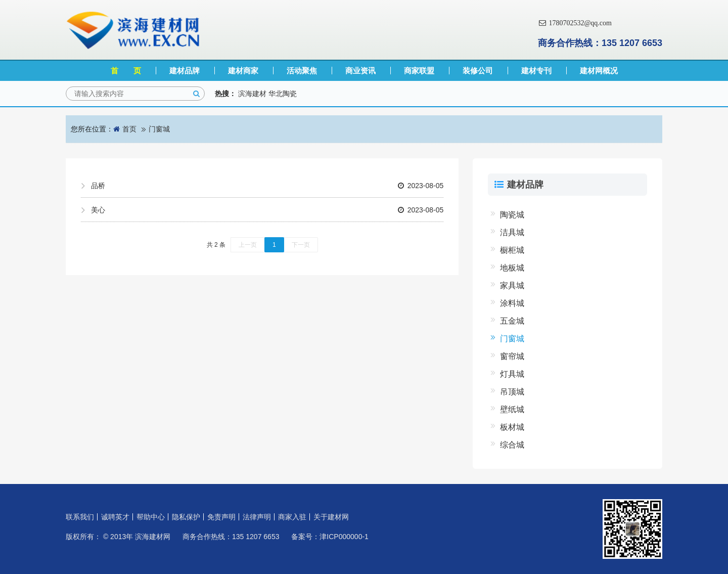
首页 (129, 129)
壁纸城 (512, 409)
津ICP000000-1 (344, 537)
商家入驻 (292, 517)
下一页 (301, 245)
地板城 (512, 268)
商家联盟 (419, 71)
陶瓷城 (512, 215)
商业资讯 (360, 71)
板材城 (512, 427)
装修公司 (478, 71)
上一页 (248, 245)
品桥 (267, 186)
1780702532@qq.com (575, 23)
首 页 (126, 71)
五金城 (512, 321)
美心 (267, 210)
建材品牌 (185, 71)
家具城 (512, 285)
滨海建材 (252, 94)
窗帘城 (512, 356)
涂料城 (512, 303)
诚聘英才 (115, 517)
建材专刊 (536, 71)
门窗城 (159, 129)
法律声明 (257, 517)
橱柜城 (512, 250)
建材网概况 (599, 71)
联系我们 (80, 517)
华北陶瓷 (283, 94)
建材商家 (243, 71)
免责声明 (221, 517)
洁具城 (512, 232)
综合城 (512, 445)
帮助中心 (151, 517)
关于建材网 (331, 517)
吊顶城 (512, 392)
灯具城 (512, 374)
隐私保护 (186, 517)
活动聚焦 (302, 71)
